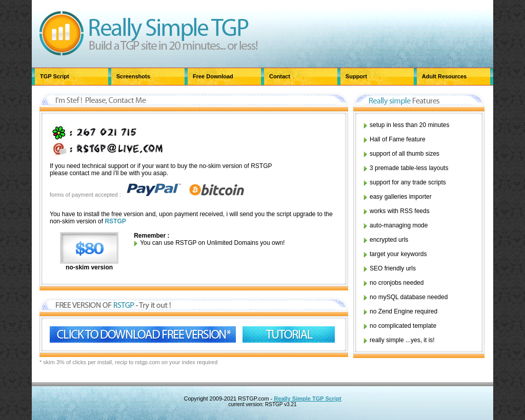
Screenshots (133, 76)
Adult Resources (444, 76)
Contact (280, 76)
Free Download (213, 76)
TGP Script (55, 76)
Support (356, 76)
